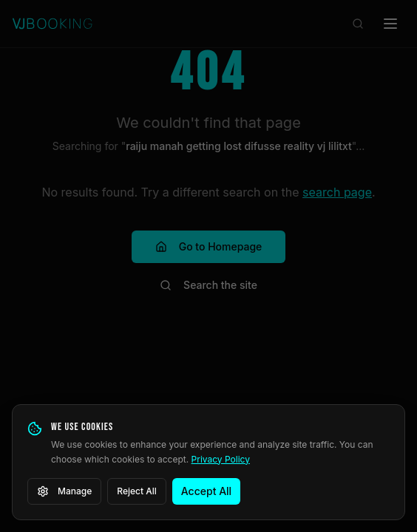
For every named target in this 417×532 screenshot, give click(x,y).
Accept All (206, 491)
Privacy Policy (221, 459)
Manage (64, 491)
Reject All (137, 491)
